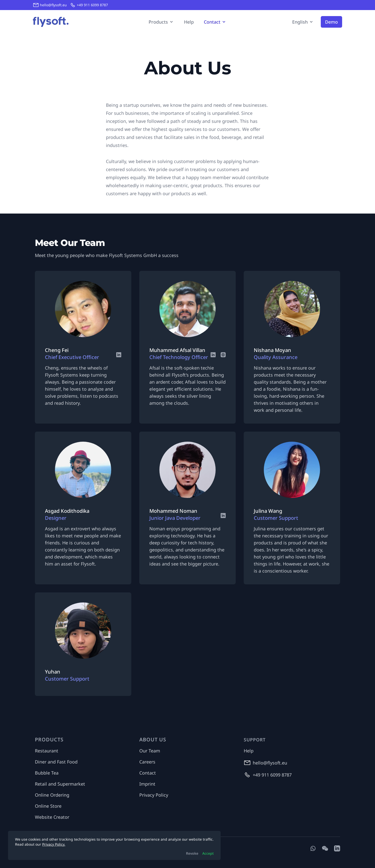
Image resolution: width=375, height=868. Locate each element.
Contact (148, 773)
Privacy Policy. (54, 844)
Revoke (192, 853)
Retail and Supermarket (60, 784)
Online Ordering (52, 795)
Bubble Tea (47, 773)
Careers (147, 762)
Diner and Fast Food (56, 762)
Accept (208, 853)
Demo (331, 22)
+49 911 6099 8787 (92, 5)
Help (189, 22)
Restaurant (47, 751)
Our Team (150, 751)
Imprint (147, 784)
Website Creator (52, 817)
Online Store (48, 806)
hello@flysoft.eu (53, 5)
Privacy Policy (154, 795)
